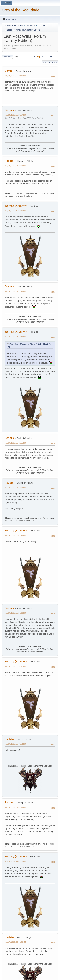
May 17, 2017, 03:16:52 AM (15, 942)
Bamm (9, 71)
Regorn (9, 161)
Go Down (7, 57)
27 (30, 57)
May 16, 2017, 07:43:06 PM (15, 488)
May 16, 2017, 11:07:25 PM (15, 861)
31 (46, 57)
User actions (50, 62)
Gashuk (9, 110)
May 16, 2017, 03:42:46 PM (15, 337)
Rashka (9, 739)
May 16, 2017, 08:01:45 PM (15, 535)
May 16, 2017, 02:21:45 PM (15, 291)
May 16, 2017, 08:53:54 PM (15, 744)
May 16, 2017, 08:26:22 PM (15, 613)
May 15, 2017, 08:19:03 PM (15, 166)
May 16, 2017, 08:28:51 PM (15, 666)
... (28, 57)
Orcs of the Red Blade (20, 10)
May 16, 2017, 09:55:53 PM (15, 807)
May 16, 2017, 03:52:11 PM (15, 443)
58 (51, 57)
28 (34, 57)
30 (42, 57)
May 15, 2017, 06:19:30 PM (15, 76)
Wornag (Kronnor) (16, 206)
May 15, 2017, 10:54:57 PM (15, 211)
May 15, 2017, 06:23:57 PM (15, 115)
